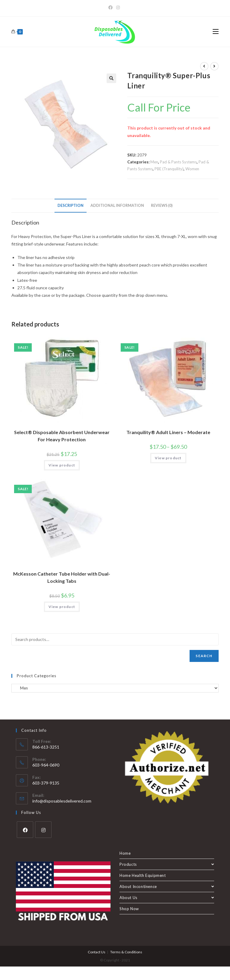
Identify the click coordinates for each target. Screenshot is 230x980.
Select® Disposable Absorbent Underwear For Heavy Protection (62, 436)
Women (192, 169)
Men (154, 162)
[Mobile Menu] (216, 32)
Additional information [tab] (117, 206)
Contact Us (97, 952)
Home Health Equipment (143, 875)
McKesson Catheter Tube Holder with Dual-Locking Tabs (62, 577)
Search (204, 656)
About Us (167, 898)
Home (125, 853)
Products (167, 864)
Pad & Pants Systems (178, 162)
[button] (111, 78)
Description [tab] (71, 206)
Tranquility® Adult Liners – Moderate (168, 432)
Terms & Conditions (126, 952)
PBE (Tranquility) (169, 169)
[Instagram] (118, 7)
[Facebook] (111, 7)
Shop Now (129, 909)
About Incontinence (167, 886)
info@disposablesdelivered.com (62, 801)
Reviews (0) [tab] (162, 206)
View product (62, 465)
